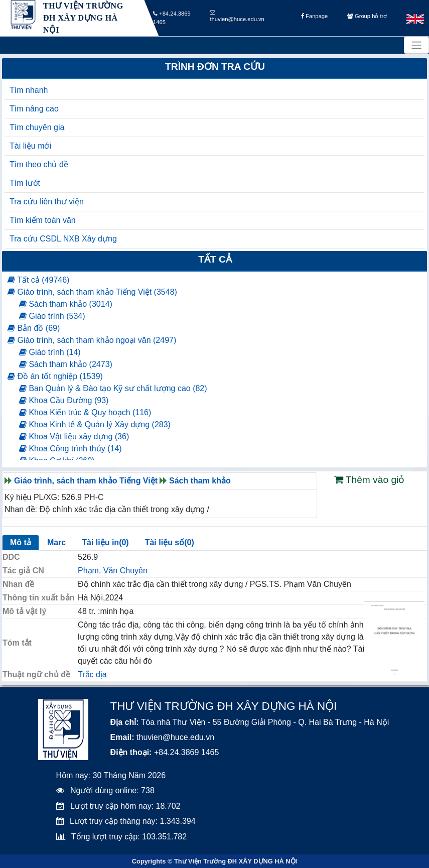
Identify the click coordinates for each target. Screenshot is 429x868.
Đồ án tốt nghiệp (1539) (55, 376)
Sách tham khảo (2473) (66, 364)
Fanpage (314, 19)
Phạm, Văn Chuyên (113, 571)
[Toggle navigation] (416, 45)
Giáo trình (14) (50, 352)
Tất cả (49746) (38, 280)
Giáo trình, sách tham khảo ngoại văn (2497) (92, 340)
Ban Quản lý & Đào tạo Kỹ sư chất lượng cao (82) (113, 388)
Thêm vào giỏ (370, 480)
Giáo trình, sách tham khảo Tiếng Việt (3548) (92, 292)
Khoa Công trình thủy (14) (70, 449)
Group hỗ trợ (367, 19)
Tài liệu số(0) (170, 542)
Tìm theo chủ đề (39, 164)
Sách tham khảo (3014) (66, 304)
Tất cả (215, 259)
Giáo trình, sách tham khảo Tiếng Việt (86, 481)
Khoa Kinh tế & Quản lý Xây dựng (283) (95, 424)
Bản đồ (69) (34, 328)
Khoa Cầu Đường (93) (64, 400)
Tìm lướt (25, 183)
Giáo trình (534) (52, 316)
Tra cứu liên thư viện (47, 202)
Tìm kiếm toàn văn (43, 220)
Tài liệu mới (30, 146)
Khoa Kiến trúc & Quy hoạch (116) (85, 412)
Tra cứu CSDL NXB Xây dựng (63, 239)
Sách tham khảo (200, 481)
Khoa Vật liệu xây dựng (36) (74, 437)
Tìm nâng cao (34, 109)
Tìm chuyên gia (37, 127)
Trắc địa (92, 674)
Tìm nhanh (29, 90)
